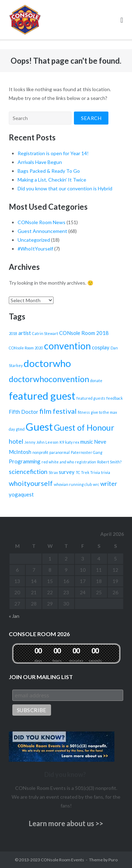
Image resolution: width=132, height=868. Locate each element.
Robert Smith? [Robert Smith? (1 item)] (109, 462)
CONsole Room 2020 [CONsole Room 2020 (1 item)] (26, 348)
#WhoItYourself (35, 249)
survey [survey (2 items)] (67, 472)
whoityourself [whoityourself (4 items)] (31, 483)
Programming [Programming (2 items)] (25, 461)
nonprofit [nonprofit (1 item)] (40, 452)
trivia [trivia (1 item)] (106, 472)
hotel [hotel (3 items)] (16, 441)
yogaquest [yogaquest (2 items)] (21, 494)
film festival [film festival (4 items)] (58, 411)
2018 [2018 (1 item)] (13, 333)
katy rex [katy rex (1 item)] (72, 442)
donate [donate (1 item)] (96, 381)
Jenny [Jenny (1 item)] (30, 442)
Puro (113, 860)
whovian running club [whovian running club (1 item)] (73, 484)
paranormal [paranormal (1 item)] (59, 452)
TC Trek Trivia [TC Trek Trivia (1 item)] (88, 472)
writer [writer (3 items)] (109, 484)
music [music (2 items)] (87, 442)
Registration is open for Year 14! (53, 153)
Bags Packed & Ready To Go (49, 171)
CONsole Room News (42, 222)
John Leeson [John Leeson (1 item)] (47, 442)
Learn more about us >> (66, 823)
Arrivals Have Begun (40, 162)
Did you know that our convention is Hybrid (65, 188)
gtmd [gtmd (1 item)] (20, 429)
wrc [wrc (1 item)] (96, 484)
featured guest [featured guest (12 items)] (42, 396)
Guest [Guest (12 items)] (39, 427)
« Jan (14, 616)
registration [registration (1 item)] (86, 462)
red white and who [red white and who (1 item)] (58, 462)
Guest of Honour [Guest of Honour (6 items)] (84, 427)
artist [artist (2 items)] (25, 333)
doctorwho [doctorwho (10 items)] (47, 363)
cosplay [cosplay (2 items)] (101, 347)
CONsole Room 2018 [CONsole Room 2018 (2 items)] (84, 333)
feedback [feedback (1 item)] (115, 398)
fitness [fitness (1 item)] (84, 412)
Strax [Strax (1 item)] (53, 472)
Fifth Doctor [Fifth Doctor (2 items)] (24, 412)
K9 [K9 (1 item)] (62, 442)
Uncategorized (34, 240)
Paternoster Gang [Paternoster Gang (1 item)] (87, 452)
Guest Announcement (42, 231)
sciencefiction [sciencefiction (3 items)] (28, 472)
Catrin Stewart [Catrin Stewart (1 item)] (45, 333)
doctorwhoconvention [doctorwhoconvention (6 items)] (49, 379)
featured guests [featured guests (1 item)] (91, 398)
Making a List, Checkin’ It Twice (52, 180)
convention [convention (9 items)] (67, 346)
